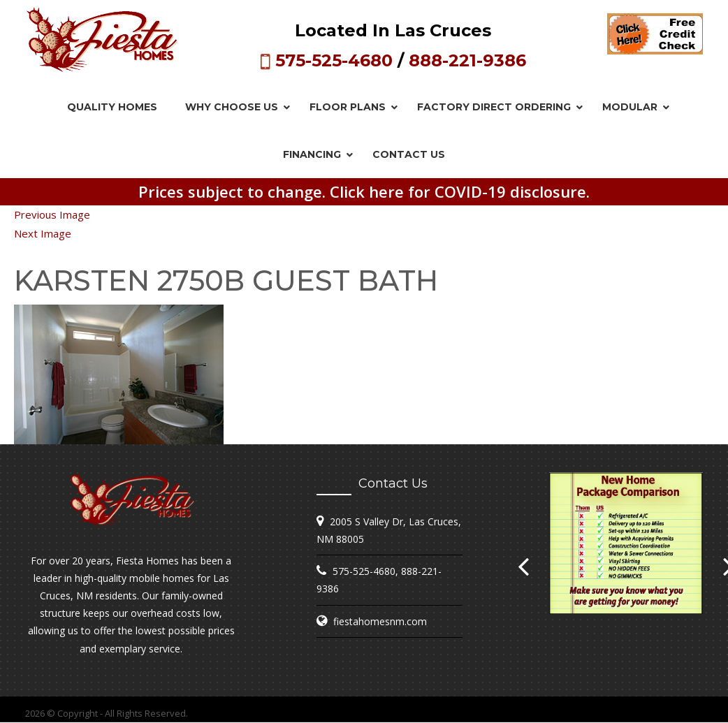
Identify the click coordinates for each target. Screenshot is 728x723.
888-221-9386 (467, 60)
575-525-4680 (334, 60)
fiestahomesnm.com (380, 621)
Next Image (43, 233)
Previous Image (52, 214)
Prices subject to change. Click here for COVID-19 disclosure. (364, 191)
